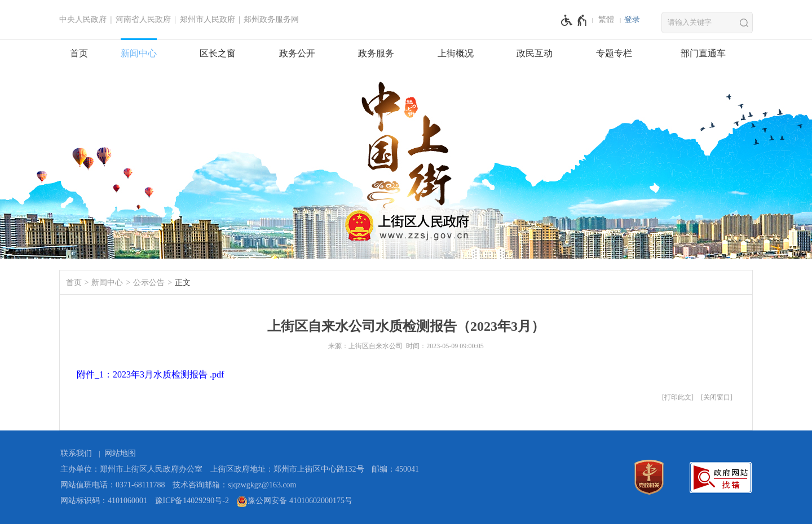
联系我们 (76, 453)
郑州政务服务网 (271, 19)
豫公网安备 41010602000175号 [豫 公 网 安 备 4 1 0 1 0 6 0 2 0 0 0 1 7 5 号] (294, 501)
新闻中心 (139, 53)
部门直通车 (703, 53)
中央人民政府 (83, 19)
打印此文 (678, 397)
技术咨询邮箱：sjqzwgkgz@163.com (234, 485)
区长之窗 (218, 53)
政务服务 (376, 53)
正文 (183, 283)
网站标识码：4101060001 (104, 501)
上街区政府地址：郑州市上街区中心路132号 (287, 469)
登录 (632, 19)
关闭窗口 (717, 397)
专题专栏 (614, 53)
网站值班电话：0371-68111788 (113, 485)
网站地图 (120, 453)
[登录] (632, 20)
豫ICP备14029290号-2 (192, 501)
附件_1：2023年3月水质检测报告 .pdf (150, 374)
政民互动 (535, 53)
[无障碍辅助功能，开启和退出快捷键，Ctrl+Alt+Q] (574, 20)
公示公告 (149, 283)
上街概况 (456, 53)
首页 (79, 53)
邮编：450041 (395, 469)
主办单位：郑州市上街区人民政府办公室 (131, 469)
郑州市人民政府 (208, 19)
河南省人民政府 (143, 19)
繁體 (606, 19)
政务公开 (297, 53)
